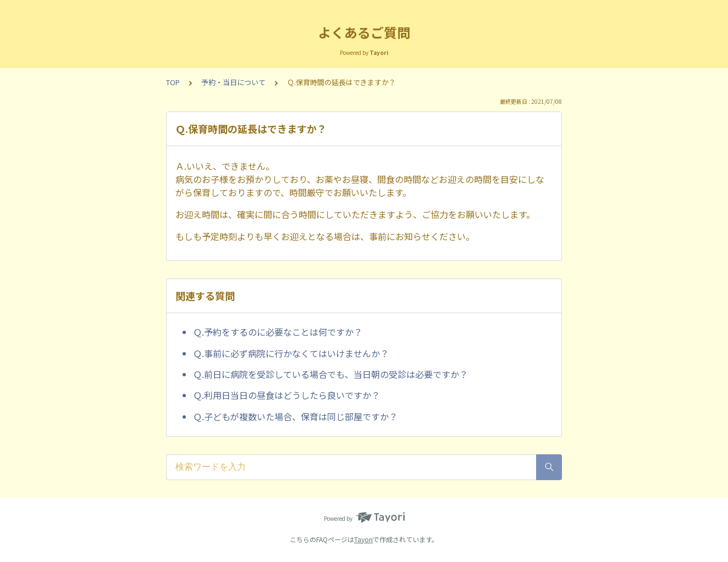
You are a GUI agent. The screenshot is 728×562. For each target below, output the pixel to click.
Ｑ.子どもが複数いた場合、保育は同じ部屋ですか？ (295, 416)
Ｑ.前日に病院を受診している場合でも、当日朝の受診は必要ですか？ (330, 374)
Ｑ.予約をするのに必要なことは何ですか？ (278, 332)
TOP (173, 82)
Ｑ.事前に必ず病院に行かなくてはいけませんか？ (291, 353)
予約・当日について (233, 82)
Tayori (363, 539)
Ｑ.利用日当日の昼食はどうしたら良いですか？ (286, 395)
